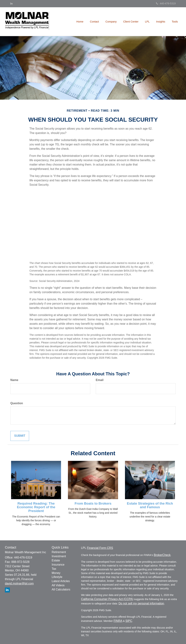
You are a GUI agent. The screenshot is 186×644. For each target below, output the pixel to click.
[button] (94, 22)
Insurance (58, 565)
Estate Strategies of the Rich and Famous (150, 505)
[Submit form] (20, 436)
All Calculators (61, 589)
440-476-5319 (166, 3)
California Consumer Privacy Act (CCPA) (107, 599)
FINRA (118, 621)
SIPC (129, 621)
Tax (54, 569)
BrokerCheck (162, 555)
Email (100, 380)
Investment (59, 556)
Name (14, 380)
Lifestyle (57, 577)
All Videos (58, 585)
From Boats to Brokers (93, 503)
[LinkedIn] (11, 3)
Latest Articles (61, 581)
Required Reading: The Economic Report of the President (36, 507)
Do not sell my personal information (141, 603)
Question (17, 403)
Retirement (59, 552)
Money (56, 573)
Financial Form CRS (100, 548)
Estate (56, 560)
